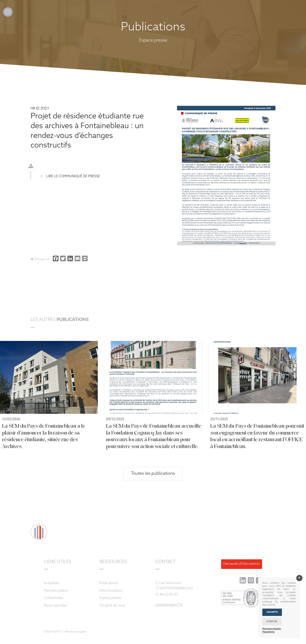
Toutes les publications (153, 474)
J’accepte (272, 612)
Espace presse (110, 598)
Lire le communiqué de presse (73, 176)
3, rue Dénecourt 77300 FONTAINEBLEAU (174, 586)
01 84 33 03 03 (167, 595)
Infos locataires (111, 591)
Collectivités (53, 598)
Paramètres (268, 632)
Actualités (51, 583)
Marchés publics (56, 591)
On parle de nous (112, 606)
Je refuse (272, 622)
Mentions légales (272, 629)
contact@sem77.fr (169, 605)
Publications (109, 583)
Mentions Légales (76, 632)
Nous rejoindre (55, 606)
